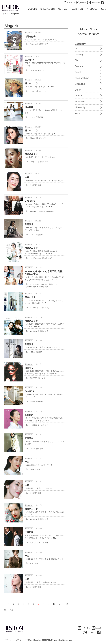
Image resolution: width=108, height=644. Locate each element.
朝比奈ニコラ (31, 83)
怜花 (27, 177)
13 (5, 610)
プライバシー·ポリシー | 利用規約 (18, 640)
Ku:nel (32, 402)
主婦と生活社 (35, 543)
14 (12, 610)
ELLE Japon (35, 284)
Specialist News (88, 34)
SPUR (32, 91)
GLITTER (34, 378)
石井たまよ (30, 297)
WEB (77, 113)
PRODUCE (92, 9)
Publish (79, 96)
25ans (32, 138)
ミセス (32, 117)
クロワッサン (35, 308)
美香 (60, 271)
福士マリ (29, 368)
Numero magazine (46, 211)
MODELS (32, 9)
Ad (76, 48)
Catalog (79, 54)
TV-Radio (80, 102)
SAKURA (29, 60)
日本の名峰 (34, 44)
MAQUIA (33, 162)
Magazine (29, 33)
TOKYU (41, 70)
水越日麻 (29, 415)
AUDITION (78, 9)
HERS (32, 235)
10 (54, 604)
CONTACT (64, 9)
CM (76, 60)
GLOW (33, 449)
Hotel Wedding (36, 258)
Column (79, 66)
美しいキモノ (43, 425)
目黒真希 (29, 224)
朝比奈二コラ (31, 248)
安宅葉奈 (29, 438)
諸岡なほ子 (30, 36)
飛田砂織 (29, 107)
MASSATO (30, 201)
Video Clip (80, 107)
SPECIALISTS (48, 9)
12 (66, 604)
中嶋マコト (41, 271)
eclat (32, 563)
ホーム (6, 14)
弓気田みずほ (31, 274)
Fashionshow (82, 78)
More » (49, 207)
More (103, 9)
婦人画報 (33, 185)
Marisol (33, 469)
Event (78, 72)
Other (78, 90)
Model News (88, 29)
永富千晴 (52, 271)
